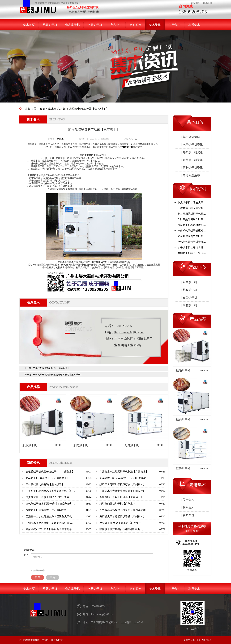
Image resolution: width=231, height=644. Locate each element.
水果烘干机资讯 (193, 145)
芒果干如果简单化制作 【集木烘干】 (51, 368)
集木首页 (29, 25)
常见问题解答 (191, 175)
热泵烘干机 (50, 25)
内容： (28, 555)
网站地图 (196, 3)
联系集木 (194, 25)
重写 (53, 577)
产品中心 (116, 25)
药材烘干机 (190, 305)
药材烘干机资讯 (193, 168)
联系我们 (207, 3)
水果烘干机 (95, 25)
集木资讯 (155, 25)
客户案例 (136, 25)
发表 (37, 577)
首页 (42, 109)
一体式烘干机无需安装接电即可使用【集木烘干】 (58, 375)
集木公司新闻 (191, 137)
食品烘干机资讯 (193, 160)
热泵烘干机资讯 (193, 152)
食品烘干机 (73, 25)
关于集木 (175, 25)
